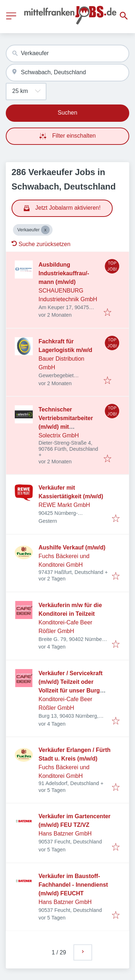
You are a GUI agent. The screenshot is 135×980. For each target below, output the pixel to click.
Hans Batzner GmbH (65, 834)
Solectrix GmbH (59, 435)
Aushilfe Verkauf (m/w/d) (72, 547)
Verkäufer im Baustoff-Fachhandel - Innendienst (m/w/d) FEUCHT (73, 885)
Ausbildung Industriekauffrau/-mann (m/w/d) (64, 273)
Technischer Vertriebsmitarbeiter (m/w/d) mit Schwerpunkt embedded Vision (66, 427)
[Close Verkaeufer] (45, 230)
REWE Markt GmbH (64, 505)
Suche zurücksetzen (41, 244)
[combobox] (67, 54)
